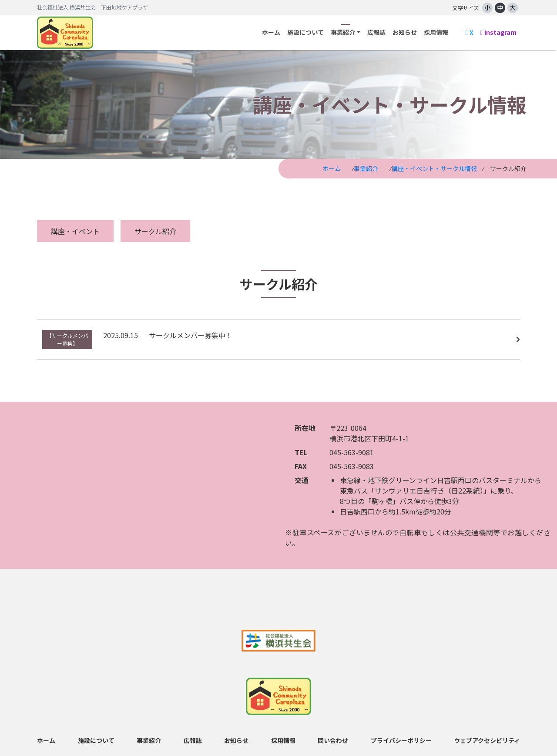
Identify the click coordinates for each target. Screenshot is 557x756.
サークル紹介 (155, 231)
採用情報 (436, 32)
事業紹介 (366, 168)
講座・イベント (75, 231)
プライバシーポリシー (401, 734)
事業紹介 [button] (343, 32)
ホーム (271, 32)
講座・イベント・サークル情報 (434, 168)
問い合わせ (333, 734)
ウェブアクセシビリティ (487, 734)
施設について (305, 32)
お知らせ (405, 32)
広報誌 (376, 32)
